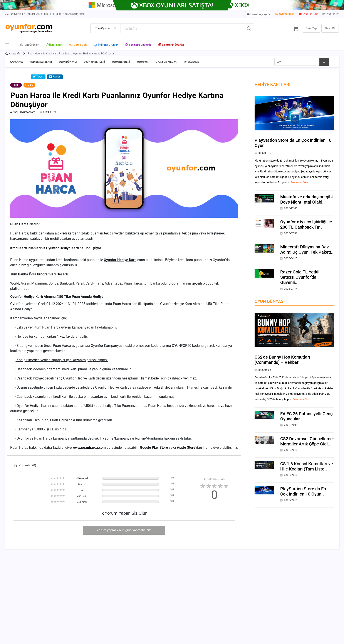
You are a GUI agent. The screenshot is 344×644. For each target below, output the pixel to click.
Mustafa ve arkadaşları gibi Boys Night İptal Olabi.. (306, 199)
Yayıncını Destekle (138, 45)
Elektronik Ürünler (171, 45)
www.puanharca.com (89, 448)
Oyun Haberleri (94, 62)
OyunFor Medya (166, 62)
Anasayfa (13, 54)
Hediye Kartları (41, 62)
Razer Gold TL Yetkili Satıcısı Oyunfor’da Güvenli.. (300, 277)
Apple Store (186, 448)
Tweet (38, 77)
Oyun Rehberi (121, 62)
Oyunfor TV (331, 14)
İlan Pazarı (54, 45)
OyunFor (143, 62)
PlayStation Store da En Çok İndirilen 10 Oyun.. (303, 491)
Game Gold (78, 45)
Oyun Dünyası (68, 62)
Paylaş (55, 77)
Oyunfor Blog (285, 14)
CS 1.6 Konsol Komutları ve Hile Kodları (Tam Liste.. (307, 466)
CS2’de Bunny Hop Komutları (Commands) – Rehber (282, 360)
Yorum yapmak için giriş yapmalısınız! (124, 530)
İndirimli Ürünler (106, 45)
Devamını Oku (299, 182)
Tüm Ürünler (29, 45)
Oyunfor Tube (308, 14)
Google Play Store (154, 448)
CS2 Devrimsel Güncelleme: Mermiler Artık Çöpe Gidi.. (307, 441)
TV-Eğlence (191, 62)
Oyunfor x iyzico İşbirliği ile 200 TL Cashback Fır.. (306, 224)
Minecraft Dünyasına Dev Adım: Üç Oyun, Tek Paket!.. (307, 250)
